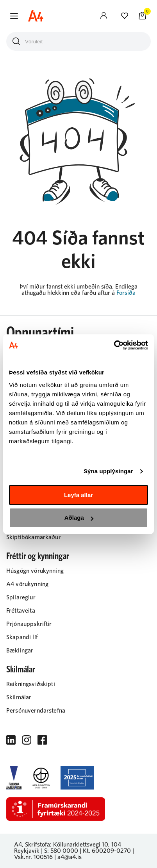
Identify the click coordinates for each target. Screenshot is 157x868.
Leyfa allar (78, 495)
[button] (14, 16)
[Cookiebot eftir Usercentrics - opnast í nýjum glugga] (114, 345)
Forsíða (126, 293)
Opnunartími (40, 333)
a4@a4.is (70, 857)
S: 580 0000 (61, 851)
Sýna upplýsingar (108, 471)
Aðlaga (79, 518)
